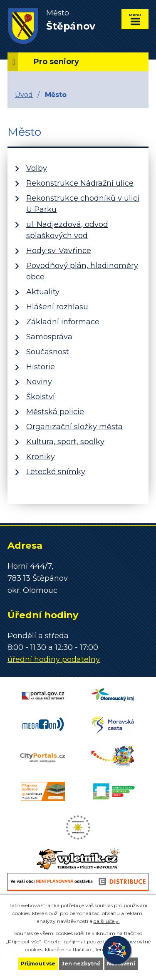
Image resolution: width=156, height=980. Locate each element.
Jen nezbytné (81, 964)
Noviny (39, 382)
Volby (37, 168)
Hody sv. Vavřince (59, 251)
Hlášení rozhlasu (57, 307)
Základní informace (63, 322)
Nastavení (121, 964)
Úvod (24, 95)
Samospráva (49, 337)
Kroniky (41, 457)
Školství (41, 397)
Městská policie (55, 412)
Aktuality (43, 292)
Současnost (48, 352)
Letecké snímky (56, 472)
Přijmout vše (38, 964)
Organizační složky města (74, 427)
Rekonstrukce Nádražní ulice (80, 183)
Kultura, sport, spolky (65, 442)
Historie (41, 367)
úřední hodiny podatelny (54, 659)
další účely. (107, 921)
